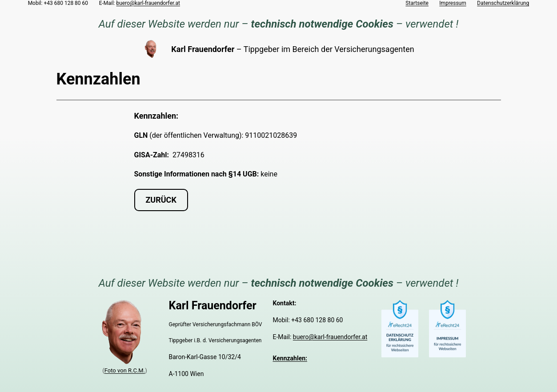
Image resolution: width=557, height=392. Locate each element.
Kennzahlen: (290, 358)
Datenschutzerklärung (503, 3)
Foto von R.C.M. (125, 370)
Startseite (417, 3)
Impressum (453, 3)
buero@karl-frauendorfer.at (148, 3)
